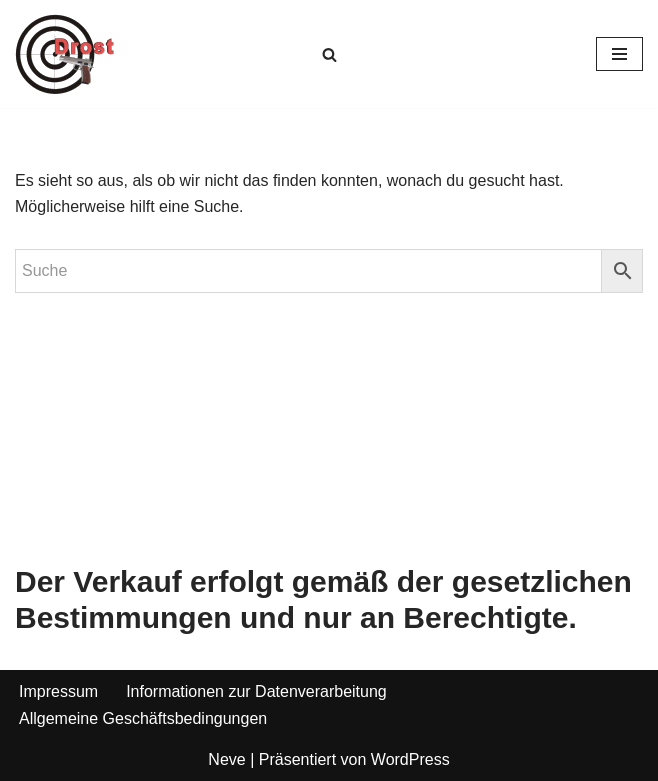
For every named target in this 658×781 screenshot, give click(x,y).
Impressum (58, 691)
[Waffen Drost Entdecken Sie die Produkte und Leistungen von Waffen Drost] (65, 54)
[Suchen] (329, 54)
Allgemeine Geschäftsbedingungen (143, 718)
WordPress (410, 759)
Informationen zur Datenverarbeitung (256, 691)
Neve (226, 759)
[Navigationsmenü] (619, 54)
